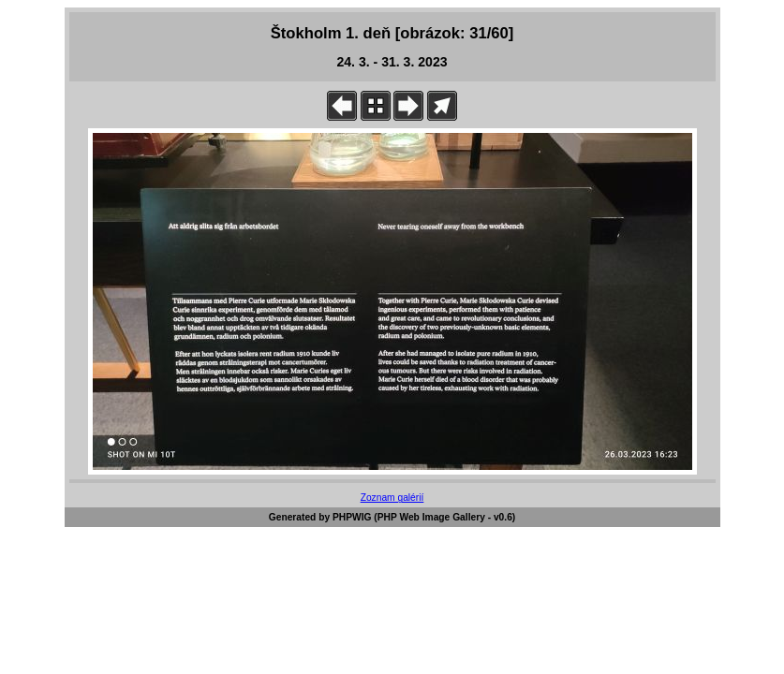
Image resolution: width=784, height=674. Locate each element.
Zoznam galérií (392, 498)
